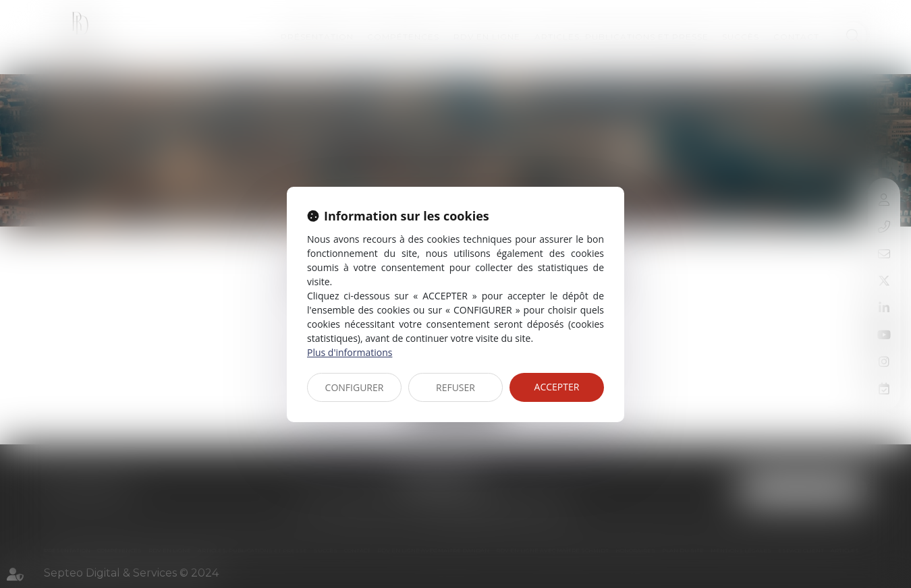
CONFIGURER (355, 387)
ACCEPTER (557, 387)
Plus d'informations (350, 352)
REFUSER (456, 387)
